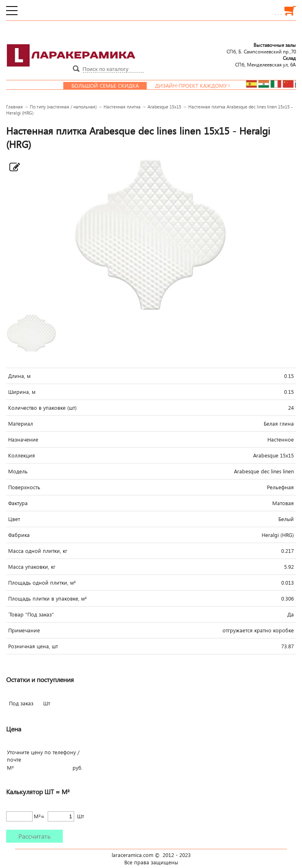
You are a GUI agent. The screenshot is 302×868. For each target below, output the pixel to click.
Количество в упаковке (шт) (42, 408)
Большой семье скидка (111, 86)
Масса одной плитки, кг (38, 551)
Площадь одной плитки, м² (42, 583)
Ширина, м (22, 392)
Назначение (23, 440)
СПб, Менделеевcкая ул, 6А (266, 61)
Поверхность (24, 487)
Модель (18, 471)
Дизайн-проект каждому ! (198, 86)
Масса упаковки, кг (32, 567)
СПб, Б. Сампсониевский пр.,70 (261, 48)
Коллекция (22, 455)
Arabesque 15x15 (164, 107)
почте (14, 760)
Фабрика (19, 535)
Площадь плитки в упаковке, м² (47, 599)
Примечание (24, 630)
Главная (14, 107)
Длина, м (19, 376)
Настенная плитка (122, 107)
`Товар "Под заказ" (31, 614)
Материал (21, 424)
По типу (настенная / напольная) (63, 107)
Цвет (14, 519)
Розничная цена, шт (33, 646)
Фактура (18, 503)
